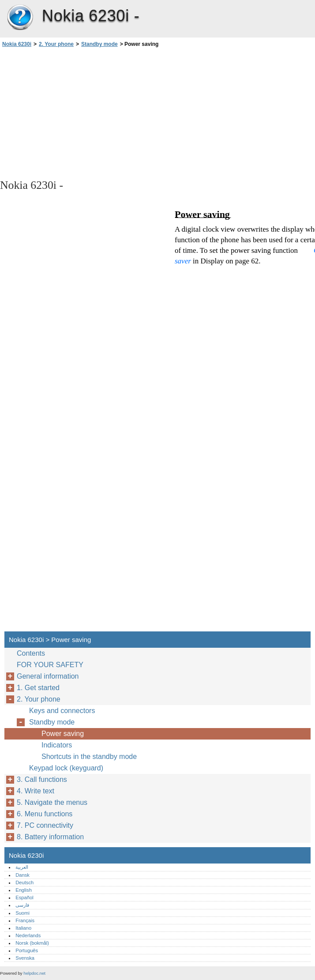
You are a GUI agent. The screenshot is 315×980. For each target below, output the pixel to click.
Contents (31, 653)
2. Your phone (56, 44)
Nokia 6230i (20, 18)
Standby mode (99, 44)
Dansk (22, 875)
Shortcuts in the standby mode (89, 757)
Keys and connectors (62, 711)
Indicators (57, 745)
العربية (22, 867)
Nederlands (28, 935)
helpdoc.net (34, 973)
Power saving (63, 734)
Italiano (23, 928)
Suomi (22, 913)
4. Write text (36, 791)
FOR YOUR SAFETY (50, 665)
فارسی (22, 905)
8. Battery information (50, 837)
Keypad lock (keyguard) (66, 768)
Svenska (25, 958)
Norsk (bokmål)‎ (32, 943)
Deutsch (24, 882)
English (24, 890)
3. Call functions (42, 779)
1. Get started (38, 688)
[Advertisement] (79, 113)
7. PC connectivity (45, 825)
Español (24, 897)
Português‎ (27, 950)
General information (48, 676)
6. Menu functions (45, 814)
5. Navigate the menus (52, 802)
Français (25, 920)
